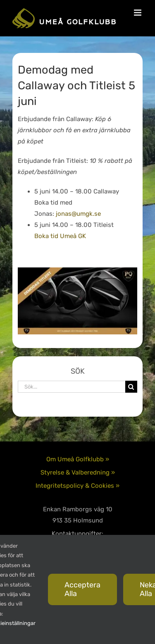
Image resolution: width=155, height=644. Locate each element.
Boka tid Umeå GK (60, 236)
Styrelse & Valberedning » (78, 472)
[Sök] (131, 387)
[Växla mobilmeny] (138, 13)
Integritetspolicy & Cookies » (77, 486)
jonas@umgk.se (78, 214)
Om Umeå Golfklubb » (78, 459)
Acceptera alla (82, 589)
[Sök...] (72, 387)
